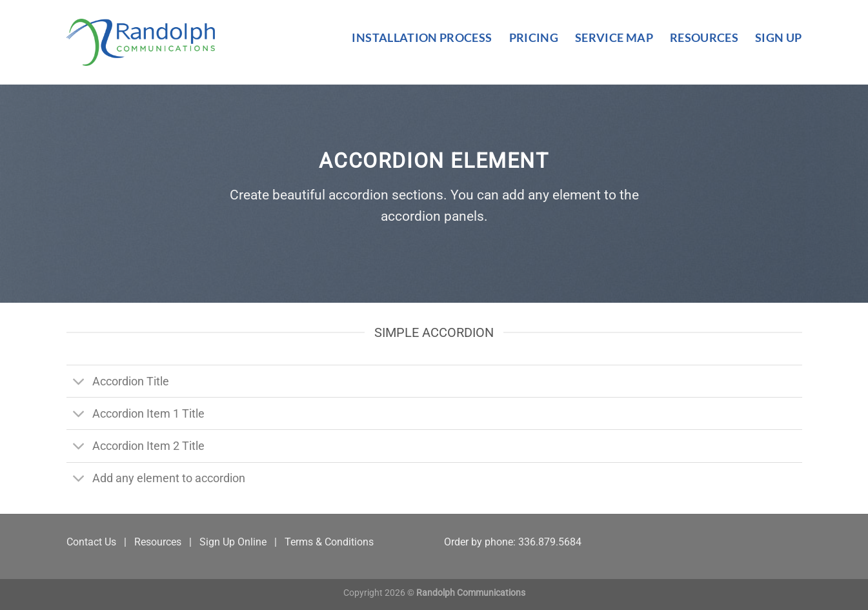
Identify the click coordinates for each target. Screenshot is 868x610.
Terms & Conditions (329, 542)
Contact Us (91, 542)
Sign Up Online (233, 542)
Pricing (534, 38)
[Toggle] (79, 382)
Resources (704, 38)
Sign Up (778, 38)
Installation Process (422, 38)
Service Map (614, 38)
